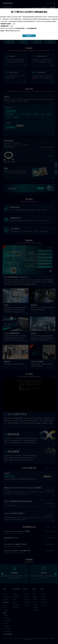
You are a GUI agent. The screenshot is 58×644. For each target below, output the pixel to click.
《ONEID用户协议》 (20, 28)
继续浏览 (29, 36)
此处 (2, 31)
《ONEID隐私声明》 (32, 28)
